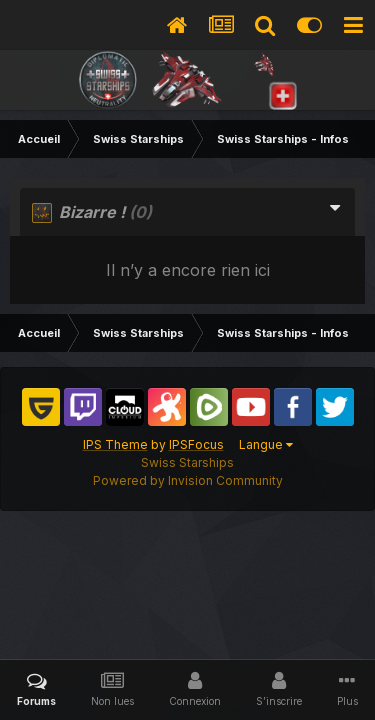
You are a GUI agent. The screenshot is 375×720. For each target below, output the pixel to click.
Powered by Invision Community (188, 480)
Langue (266, 444)
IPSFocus (196, 444)
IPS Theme (115, 444)
